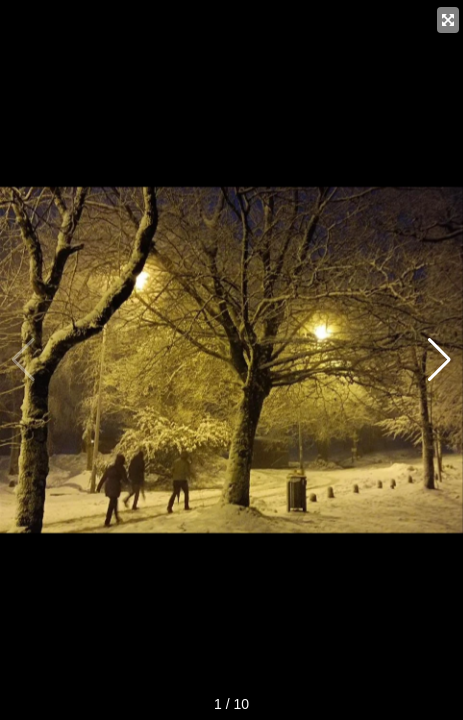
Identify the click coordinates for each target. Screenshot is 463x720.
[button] (439, 360)
